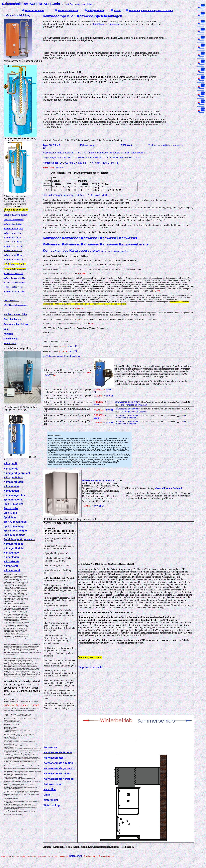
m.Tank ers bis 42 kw (13, 251)
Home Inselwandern (68, 10)
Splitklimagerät (13, 500)
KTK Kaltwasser (11, 301)
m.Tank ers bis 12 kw (13, 242)
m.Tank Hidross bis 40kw (15, 278)
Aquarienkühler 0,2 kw (16, 324)
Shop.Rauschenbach (16, 215)
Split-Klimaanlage (14, 535)
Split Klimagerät (13, 504)
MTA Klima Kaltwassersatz (16, 305)
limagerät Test (14, 477)
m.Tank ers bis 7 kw (12, 237)
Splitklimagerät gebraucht (19, 539)
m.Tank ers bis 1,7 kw (13, 229)
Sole (6, 329)
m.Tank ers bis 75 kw (13, 255)
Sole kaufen (10, 344)
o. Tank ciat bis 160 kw (14, 291)
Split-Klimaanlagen (15, 531)
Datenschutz (76, 856)
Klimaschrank (12, 570)
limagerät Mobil (15, 482)
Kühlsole (8, 334)
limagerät (11, 463)
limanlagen (12, 491)
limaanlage (12, 486)
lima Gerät (12, 566)
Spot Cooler (11, 508)
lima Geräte (12, 562)
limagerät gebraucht (18, 473)
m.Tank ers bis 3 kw (13, 233)
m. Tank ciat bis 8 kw (13, 274)
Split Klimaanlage (14, 526)
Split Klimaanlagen (15, 522)
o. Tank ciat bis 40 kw (13, 287)
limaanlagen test (16, 495)
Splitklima (10, 517)
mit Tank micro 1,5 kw (15, 314)
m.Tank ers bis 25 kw (13, 246)
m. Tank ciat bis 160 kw (14, 282)
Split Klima (10, 513)
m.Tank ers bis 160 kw (13, 260)
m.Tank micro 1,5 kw (13, 224)
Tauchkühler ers (12, 319)
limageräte (12, 469)
